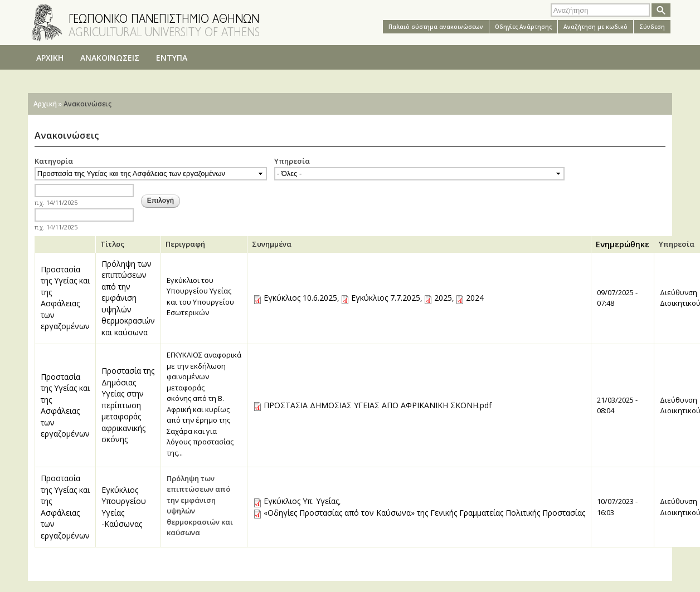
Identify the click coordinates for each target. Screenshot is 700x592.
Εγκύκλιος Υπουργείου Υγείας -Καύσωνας (124, 507)
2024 (475, 298)
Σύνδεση (652, 27)
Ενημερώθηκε (623, 244)
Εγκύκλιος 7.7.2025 (386, 298)
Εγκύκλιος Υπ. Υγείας (301, 501)
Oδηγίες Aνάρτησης (523, 27)
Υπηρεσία (292, 161)
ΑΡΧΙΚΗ (50, 58)
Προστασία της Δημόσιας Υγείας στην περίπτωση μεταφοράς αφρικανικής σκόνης (128, 405)
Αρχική (45, 104)
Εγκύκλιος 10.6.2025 (300, 298)
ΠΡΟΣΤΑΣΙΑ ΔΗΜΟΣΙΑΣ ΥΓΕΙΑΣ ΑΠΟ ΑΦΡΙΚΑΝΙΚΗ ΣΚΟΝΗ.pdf (378, 405)
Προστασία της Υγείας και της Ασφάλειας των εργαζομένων (65, 298)
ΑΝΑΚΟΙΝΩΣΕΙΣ (110, 58)
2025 (443, 298)
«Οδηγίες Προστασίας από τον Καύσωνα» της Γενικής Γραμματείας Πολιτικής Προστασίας (424, 513)
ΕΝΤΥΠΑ (172, 58)
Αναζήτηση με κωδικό (596, 27)
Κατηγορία (54, 161)
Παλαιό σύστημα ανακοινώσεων (436, 27)
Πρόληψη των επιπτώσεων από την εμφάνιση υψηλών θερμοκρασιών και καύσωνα (128, 298)
